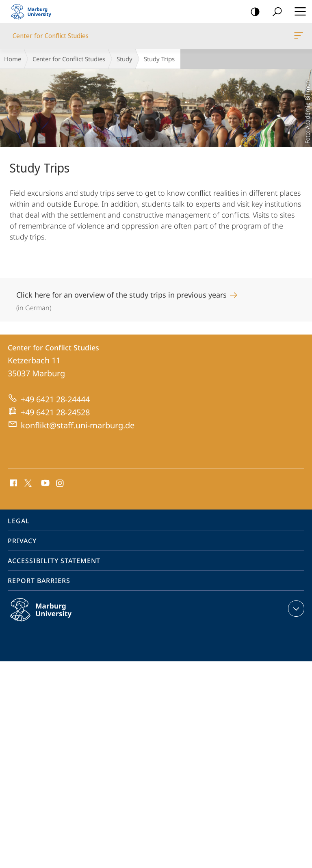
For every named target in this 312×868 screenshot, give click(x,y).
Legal (19, 521)
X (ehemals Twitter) (27, 482)
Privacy (22, 541)
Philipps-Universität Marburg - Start (35, 11)
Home (13, 59)
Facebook (13, 484)
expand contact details (295, 609)
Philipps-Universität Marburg (50, 616)
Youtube (44, 484)
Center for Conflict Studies (298, 37)
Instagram (60, 484)
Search (274, 12)
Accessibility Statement (54, 561)
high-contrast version (252, 12)
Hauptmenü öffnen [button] (298, 11)
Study (125, 59)
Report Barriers (39, 581)
